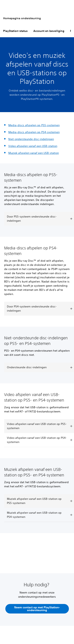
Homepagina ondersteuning (22, 18)
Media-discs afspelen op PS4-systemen (34, 132)
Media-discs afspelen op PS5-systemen (34, 125)
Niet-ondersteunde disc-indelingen (31, 139)
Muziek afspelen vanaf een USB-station (34, 153)
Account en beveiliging (49, 31)
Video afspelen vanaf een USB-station (33, 146)
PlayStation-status (15, 31)
